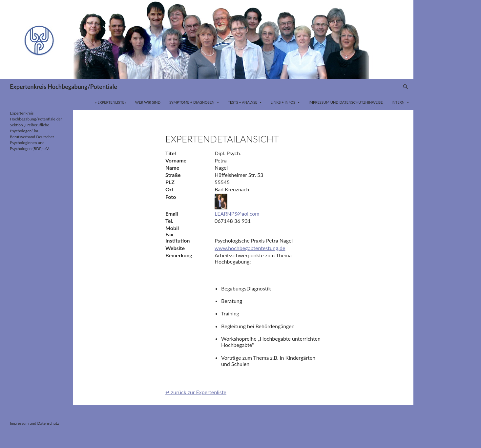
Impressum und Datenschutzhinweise (346, 102)
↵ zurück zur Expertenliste (196, 392)
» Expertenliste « (111, 102)
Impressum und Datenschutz (34, 423)
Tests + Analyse (242, 102)
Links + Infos (283, 102)
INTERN (398, 102)
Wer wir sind (148, 102)
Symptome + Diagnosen (192, 102)
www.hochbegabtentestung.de (250, 248)
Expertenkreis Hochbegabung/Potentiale (63, 87)
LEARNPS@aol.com (237, 213)
